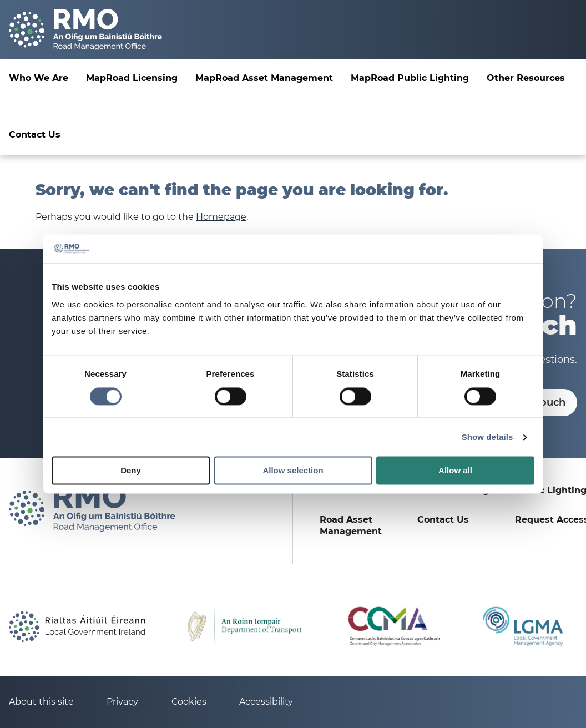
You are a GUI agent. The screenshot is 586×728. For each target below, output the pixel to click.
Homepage (221, 217)
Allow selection (293, 471)
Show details (488, 437)
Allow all (455, 471)
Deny (131, 471)
